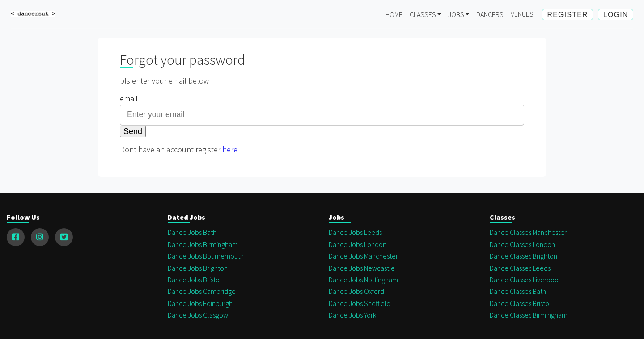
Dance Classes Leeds (520, 268)
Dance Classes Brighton (523, 256)
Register (567, 15)
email (129, 98)
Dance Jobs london (358, 244)
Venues (522, 14)
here (230, 149)
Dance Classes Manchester (528, 232)
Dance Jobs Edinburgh (200, 303)
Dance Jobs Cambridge (202, 291)
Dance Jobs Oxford (356, 291)
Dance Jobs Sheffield (360, 303)
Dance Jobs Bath (192, 232)
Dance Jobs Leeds (355, 232)
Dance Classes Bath (518, 291)
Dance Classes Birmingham (529, 315)
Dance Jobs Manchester (363, 256)
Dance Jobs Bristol (195, 280)
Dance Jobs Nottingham (363, 280)
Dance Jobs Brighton (198, 268)
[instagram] (40, 237)
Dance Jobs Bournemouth (206, 256)
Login (616, 15)
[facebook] (16, 237)
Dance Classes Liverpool (525, 280)
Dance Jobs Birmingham (203, 244)
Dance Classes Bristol (520, 303)
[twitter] (64, 237)
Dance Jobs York (352, 315)
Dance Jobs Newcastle (362, 268)
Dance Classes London (522, 244)
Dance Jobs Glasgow (198, 315)
